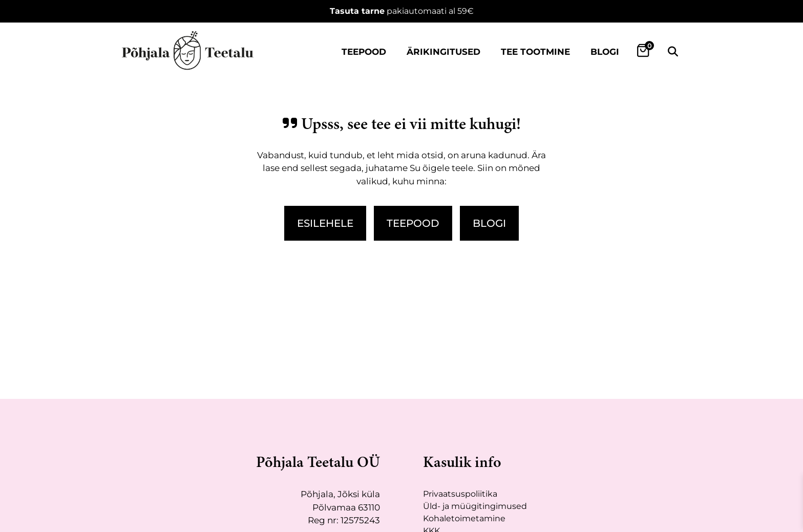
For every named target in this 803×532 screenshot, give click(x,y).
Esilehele (325, 223)
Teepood (364, 52)
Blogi (605, 52)
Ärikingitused (443, 52)
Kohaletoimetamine (464, 518)
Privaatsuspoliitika (460, 494)
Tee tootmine (535, 52)
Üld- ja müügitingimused (475, 506)
